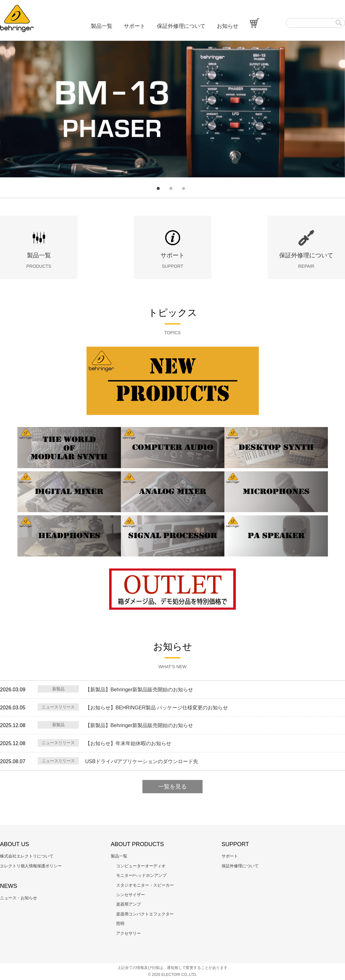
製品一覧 (102, 26)
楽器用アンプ (129, 904)
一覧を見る (172, 787)
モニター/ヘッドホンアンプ (141, 875)
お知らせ (228, 26)
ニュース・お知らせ (19, 898)
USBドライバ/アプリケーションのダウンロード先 (142, 761)
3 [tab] (184, 188)
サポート (135, 26)
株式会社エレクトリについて (27, 856)
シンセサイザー (131, 895)
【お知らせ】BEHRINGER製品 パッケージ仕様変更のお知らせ (157, 708)
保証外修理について (181, 26)
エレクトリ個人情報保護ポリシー (31, 866)
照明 (120, 923)
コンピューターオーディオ (141, 866)
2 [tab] (171, 188)
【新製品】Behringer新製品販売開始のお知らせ (139, 690)
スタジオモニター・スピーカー (145, 885)
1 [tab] (158, 188)
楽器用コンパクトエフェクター (145, 914)
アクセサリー (129, 933)
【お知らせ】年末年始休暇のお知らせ (128, 743)
